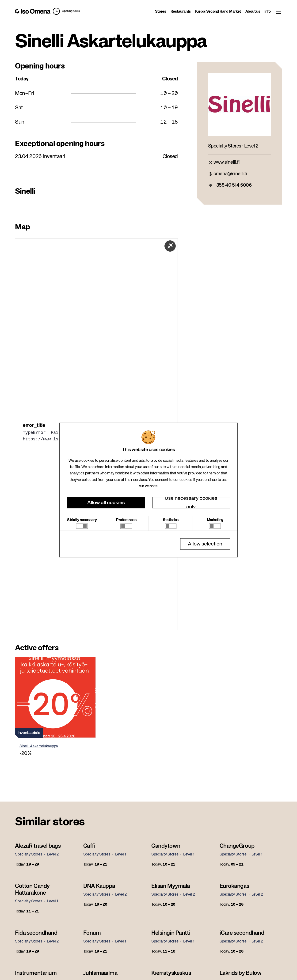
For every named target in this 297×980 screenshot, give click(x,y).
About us (253, 12)
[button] (66, 11)
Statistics (171, 520)
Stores (161, 12)
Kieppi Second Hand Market (218, 12)
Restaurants (181, 12)
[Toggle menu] (279, 11)
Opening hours (71, 11)
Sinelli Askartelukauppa (39, 746)
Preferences (126, 520)
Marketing (215, 520)
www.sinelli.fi (227, 162)
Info (268, 12)
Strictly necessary (82, 520)
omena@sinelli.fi (230, 174)
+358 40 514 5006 (232, 185)
